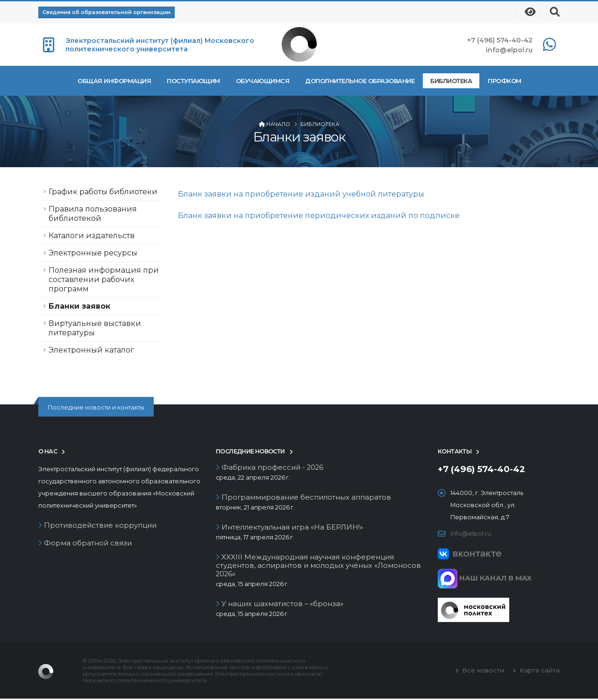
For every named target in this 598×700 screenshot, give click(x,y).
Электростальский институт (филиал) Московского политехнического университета (160, 45)
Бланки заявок (79, 306)
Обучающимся (263, 81)
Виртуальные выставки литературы (95, 328)
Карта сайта (539, 672)
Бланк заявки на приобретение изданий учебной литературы (301, 194)
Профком (505, 81)
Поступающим (193, 81)
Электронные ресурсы (93, 253)
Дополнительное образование (360, 81)
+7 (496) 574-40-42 (500, 40)
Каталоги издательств (92, 236)
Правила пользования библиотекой (93, 214)
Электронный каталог (91, 350)
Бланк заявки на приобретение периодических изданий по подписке (319, 216)
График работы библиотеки (103, 192)
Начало (278, 124)
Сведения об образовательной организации (107, 12)
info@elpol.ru (509, 50)
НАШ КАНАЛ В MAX (485, 578)
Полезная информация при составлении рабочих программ (104, 279)
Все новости (482, 672)
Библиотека (451, 81)
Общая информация (114, 81)
